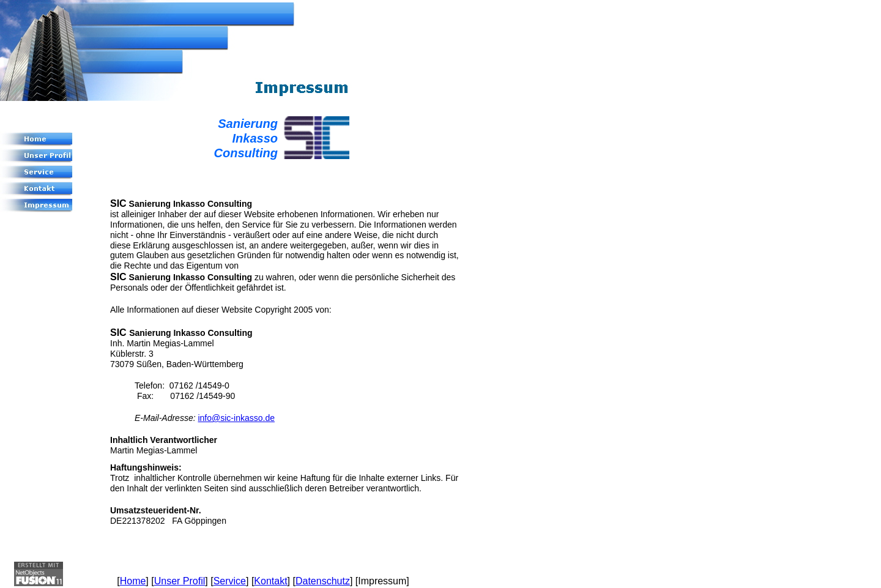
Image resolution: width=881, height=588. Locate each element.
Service (230, 581)
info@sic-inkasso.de (236, 418)
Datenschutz (323, 581)
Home (133, 581)
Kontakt (270, 581)
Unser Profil (180, 581)
